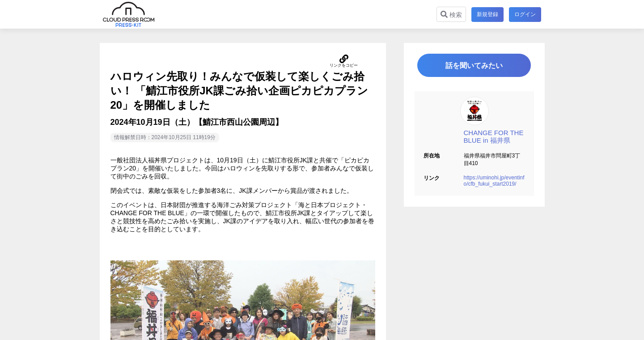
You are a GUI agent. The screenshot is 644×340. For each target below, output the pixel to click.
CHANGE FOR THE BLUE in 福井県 (494, 137)
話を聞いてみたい (474, 66)
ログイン (525, 14)
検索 (451, 15)
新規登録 (487, 14)
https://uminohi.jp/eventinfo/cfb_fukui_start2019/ (494, 181)
